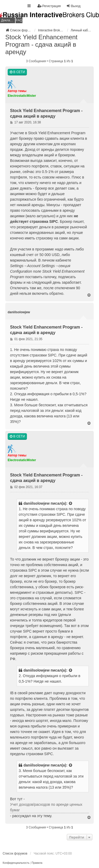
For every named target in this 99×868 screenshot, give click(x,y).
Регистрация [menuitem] (49, 6)
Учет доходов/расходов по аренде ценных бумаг (46, 807)
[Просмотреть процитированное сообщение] (71, 503)
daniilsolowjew (37, 503)
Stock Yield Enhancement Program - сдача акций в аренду (41, 44)
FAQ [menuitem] (19, 20)
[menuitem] (16, 863)
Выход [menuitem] (73, 6)
